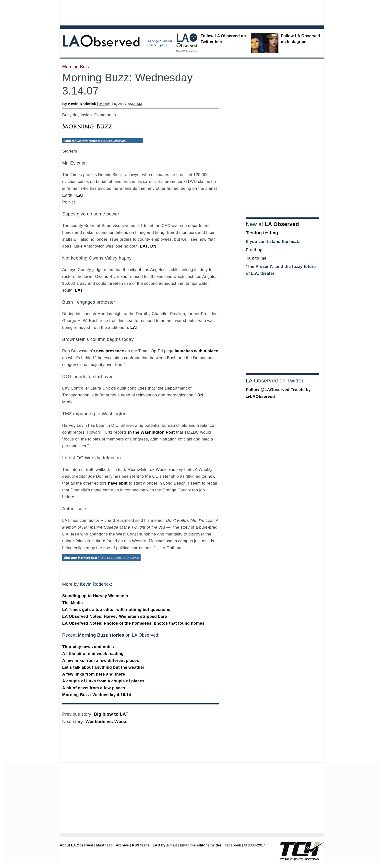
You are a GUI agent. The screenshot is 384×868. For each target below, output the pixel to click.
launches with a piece (196, 351)
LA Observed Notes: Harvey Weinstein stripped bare (115, 616)
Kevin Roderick (82, 104)
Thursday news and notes (88, 647)
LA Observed (282, 224)
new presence (110, 351)
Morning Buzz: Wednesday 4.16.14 (97, 695)
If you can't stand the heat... (274, 242)
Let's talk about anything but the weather (103, 667)
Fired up (254, 250)
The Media (72, 603)
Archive (122, 845)
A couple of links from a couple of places (103, 681)
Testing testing (262, 233)
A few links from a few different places (101, 660)
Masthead (104, 845)
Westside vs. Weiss (106, 722)
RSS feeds (141, 845)
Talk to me (256, 258)
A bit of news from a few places (94, 688)
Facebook (233, 845)
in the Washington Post (151, 432)
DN (153, 246)
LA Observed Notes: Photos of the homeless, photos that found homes (133, 623)
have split (118, 483)
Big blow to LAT (111, 714)
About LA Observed (77, 845)
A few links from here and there (94, 674)
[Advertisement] (179, 12)
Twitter (216, 845)
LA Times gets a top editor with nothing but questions (116, 610)
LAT (80, 195)
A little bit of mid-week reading (93, 654)
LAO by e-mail (165, 845)
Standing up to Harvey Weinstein (95, 596)
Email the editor (193, 845)
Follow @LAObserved (268, 390)
